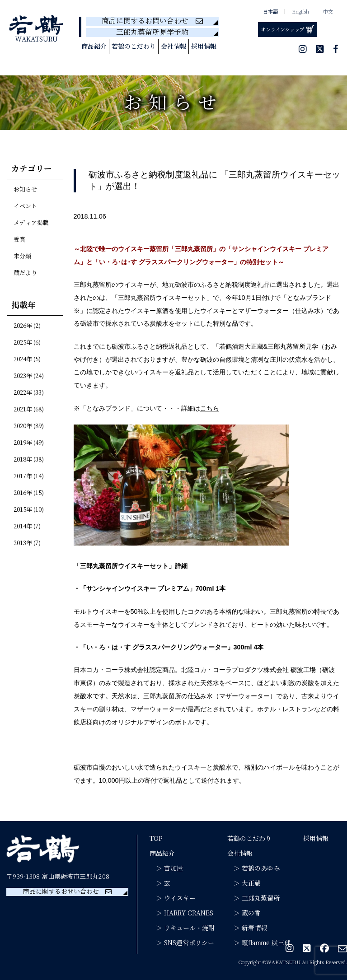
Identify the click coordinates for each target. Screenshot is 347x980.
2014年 (23, 527)
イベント (25, 206)
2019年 (23, 443)
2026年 (23, 326)
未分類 (22, 257)
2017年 (23, 476)
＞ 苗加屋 (166, 868)
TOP (156, 839)
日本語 (270, 12)
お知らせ (25, 190)
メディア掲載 (31, 223)
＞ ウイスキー (173, 898)
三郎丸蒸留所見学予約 (152, 32)
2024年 (23, 359)
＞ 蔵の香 (244, 913)
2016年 (23, 493)
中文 (328, 12)
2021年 (23, 410)
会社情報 (173, 47)
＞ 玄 (160, 883)
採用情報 (204, 47)
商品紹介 (94, 47)
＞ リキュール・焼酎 (182, 928)
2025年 (23, 343)
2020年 (23, 426)
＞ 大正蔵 (244, 883)
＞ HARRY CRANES (181, 913)
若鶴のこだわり (134, 47)
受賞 (19, 240)
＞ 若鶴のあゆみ (253, 868)
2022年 (23, 393)
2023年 (23, 376)
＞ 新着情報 (247, 928)
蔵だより (25, 273)
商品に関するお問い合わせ (152, 21)
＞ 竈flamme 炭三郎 (259, 943)
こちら (210, 408)
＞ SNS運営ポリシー (182, 943)
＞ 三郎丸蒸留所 (253, 898)
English (300, 12)
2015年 (23, 510)
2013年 (23, 543)
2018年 (23, 460)
